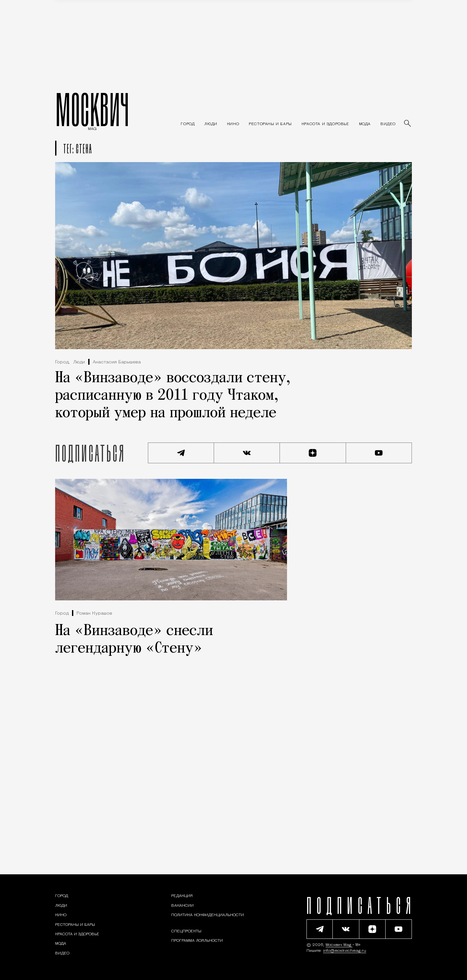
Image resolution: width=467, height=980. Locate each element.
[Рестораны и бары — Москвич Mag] (270, 124)
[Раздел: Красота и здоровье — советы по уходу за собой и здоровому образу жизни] (325, 124)
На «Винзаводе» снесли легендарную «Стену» (134, 640)
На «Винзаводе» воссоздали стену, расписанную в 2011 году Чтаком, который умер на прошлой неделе (173, 396)
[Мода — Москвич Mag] (365, 124)
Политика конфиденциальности (208, 915)
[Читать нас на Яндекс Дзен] (313, 453)
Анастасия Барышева (117, 362)
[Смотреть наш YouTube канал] (379, 453)
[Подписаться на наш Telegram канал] (181, 453)
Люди (79, 362)
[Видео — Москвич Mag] (388, 124)
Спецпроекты (186, 931)
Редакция (182, 896)
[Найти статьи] (408, 124)
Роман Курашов (94, 614)
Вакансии (182, 906)
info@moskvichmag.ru (345, 951)
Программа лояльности (197, 941)
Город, (62, 362)
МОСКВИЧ (92, 109)
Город (62, 614)
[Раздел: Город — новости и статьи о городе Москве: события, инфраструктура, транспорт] (188, 124)
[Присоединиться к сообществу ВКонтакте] (247, 453)
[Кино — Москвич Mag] (233, 124)
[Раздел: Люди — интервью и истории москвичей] (211, 124)
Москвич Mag (339, 945)
